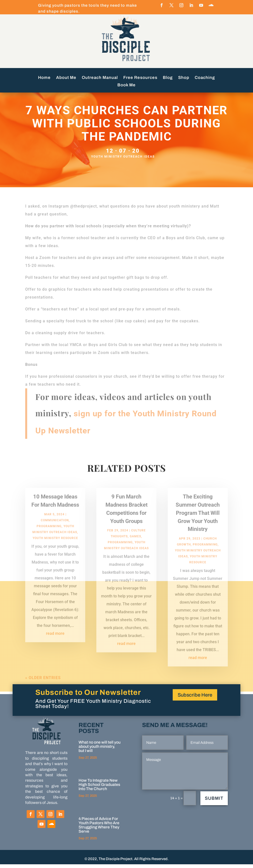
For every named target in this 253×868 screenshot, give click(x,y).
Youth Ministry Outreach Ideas (123, 160)
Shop (184, 78)
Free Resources (140, 78)
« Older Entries (43, 687)
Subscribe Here (195, 699)
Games (135, 545)
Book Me (126, 85)
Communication (55, 529)
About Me (66, 78)
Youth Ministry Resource (55, 547)
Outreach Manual (100, 78)
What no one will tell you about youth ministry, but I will (100, 750)
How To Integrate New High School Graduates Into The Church (99, 788)
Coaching (205, 78)
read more (55, 642)
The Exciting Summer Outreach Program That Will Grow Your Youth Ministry (198, 522)
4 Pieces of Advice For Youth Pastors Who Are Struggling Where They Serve (99, 829)
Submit (214, 802)
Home (44, 78)
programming (49, 535)
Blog (168, 78)
